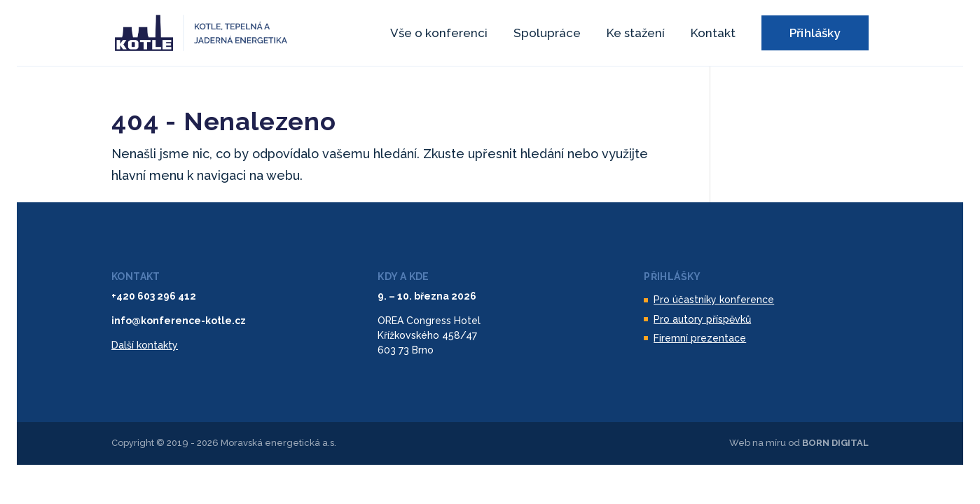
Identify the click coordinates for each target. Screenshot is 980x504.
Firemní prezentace (700, 338)
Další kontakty (145, 345)
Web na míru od (799, 443)
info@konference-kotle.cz (179, 321)
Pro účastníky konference (714, 300)
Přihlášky (815, 33)
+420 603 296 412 (154, 296)
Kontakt (713, 34)
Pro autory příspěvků (702, 319)
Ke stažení (636, 34)
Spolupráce (547, 34)
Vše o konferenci (439, 34)
